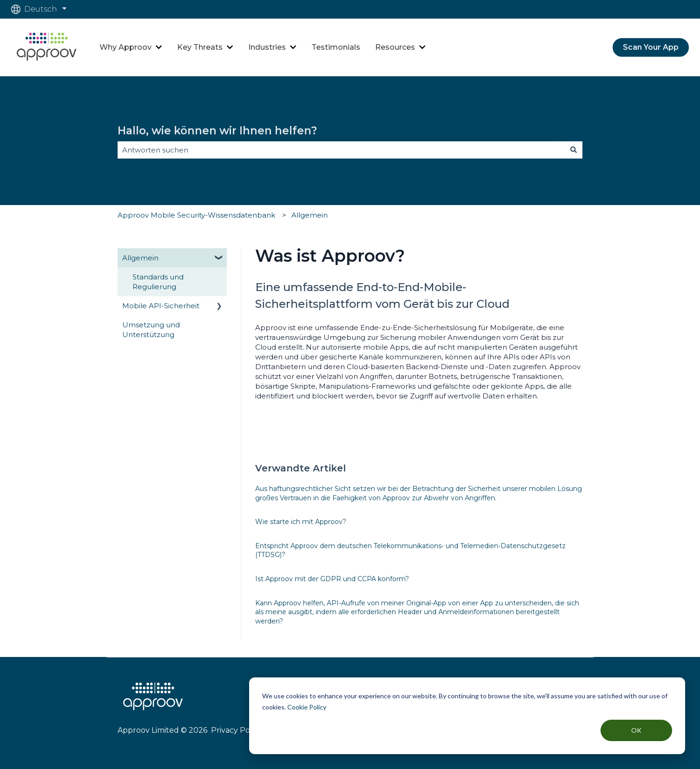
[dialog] (467, 716)
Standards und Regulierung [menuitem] (158, 282)
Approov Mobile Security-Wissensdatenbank (196, 215)
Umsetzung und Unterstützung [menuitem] (151, 330)
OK (636, 730)
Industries (267, 47)
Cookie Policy (307, 707)
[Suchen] (574, 150)
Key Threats (200, 47)
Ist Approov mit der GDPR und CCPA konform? (332, 579)
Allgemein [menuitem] (140, 258)
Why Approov (125, 47)
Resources (395, 47)
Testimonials (336, 47)
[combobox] (341, 150)
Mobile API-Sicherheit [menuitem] (161, 306)
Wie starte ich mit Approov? (301, 522)
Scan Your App (651, 47)
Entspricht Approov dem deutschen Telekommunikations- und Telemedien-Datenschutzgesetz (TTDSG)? (410, 550)
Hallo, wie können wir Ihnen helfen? (217, 131)
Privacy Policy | (238, 730)
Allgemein (310, 215)
